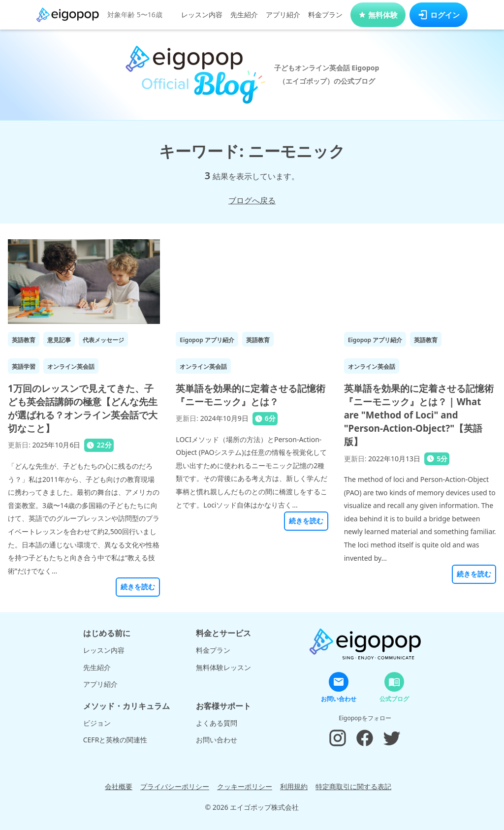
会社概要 (119, 786)
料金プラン (325, 15)
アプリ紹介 (283, 15)
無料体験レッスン (223, 667)
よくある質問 (217, 723)
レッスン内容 (202, 15)
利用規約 (294, 786)
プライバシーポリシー (175, 786)
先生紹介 (244, 15)
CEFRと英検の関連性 (115, 740)
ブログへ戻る (252, 200)
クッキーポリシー (245, 786)
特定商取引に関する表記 (353, 786)
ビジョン (97, 723)
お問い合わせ (217, 740)
